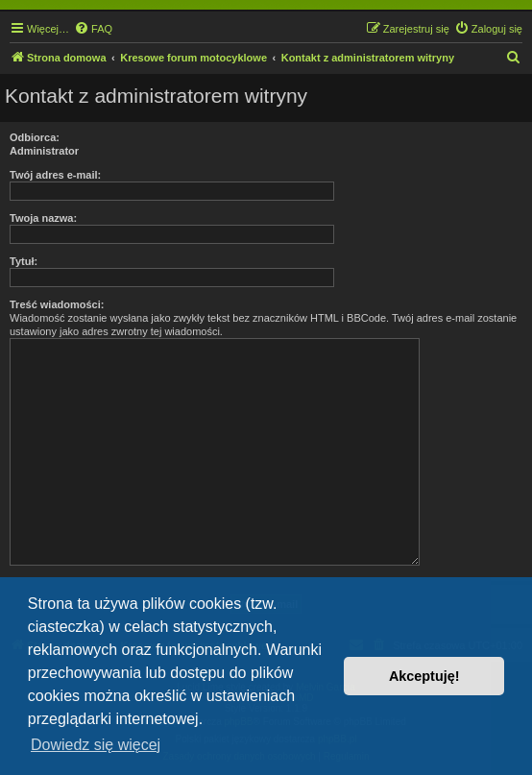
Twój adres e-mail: (55, 175)
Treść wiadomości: (57, 304)
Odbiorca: (35, 137)
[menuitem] (93, 29)
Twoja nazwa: (43, 218)
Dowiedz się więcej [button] (96, 745)
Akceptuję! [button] (424, 676)
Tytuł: (24, 261)
